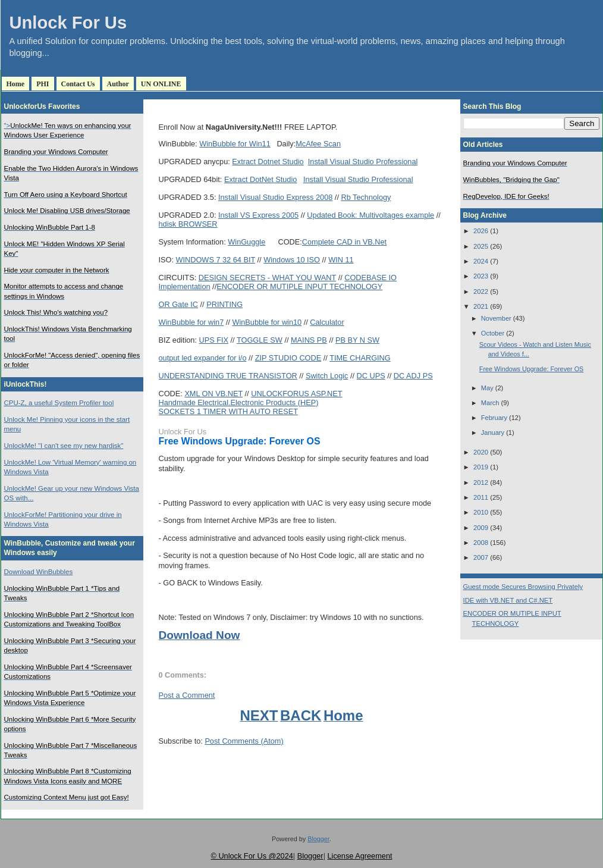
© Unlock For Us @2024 (252, 856)
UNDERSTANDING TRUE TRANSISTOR (228, 376)
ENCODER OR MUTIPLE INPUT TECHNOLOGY (299, 286)
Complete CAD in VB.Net (344, 242)
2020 (481, 452)
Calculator (327, 322)
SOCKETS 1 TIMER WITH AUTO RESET (228, 411)
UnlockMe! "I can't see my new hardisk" (64, 446)
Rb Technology (366, 197)
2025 (481, 246)
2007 (481, 557)
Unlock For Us (68, 23)
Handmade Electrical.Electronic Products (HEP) (239, 402)
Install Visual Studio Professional (363, 162)
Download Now (200, 635)
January (493, 433)
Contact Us (78, 84)
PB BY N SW (357, 340)
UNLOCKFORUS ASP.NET (296, 394)
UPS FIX (213, 340)
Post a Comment (187, 695)
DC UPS (371, 376)
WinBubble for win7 (191, 322)
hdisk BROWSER (188, 224)
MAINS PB (309, 340)
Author (118, 84)
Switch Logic (327, 376)
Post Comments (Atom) (244, 741)
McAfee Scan (318, 144)
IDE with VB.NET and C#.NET (508, 600)
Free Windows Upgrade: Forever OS (240, 441)
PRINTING (224, 304)
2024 (481, 261)
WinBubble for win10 (267, 322)
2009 (481, 528)
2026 (481, 231)
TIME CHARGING (360, 358)
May (487, 388)
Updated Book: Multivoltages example (370, 215)
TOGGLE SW (260, 340)
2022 (481, 292)
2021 (481, 306)
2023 (481, 276)
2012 (481, 482)
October (493, 333)
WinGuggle (246, 242)
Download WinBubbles (39, 572)
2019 (481, 467)
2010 (481, 512)
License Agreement (359, 856)
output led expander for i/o (203, 358)
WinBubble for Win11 (235, 144)
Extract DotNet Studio (260, 179)
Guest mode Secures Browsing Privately (523, 587)
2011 (481, 497)
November (496, 318)
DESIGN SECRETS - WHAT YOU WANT (267, 278)
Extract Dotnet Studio (268, 162)
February (494, 418)
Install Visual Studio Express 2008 (275, 197)
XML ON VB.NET (213, 394)
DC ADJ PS (413, 376)
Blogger (318, 839)
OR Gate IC (179, 304)
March (490, 403)
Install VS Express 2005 (258, 215)
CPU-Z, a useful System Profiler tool (59, 403)
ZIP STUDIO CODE (288, 358)
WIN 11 (341, 260)
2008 (481, 543)
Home (16, 84)
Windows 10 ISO (292, 260)
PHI (43, 84)
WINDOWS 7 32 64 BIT (216, 260)
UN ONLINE (161, 84)
